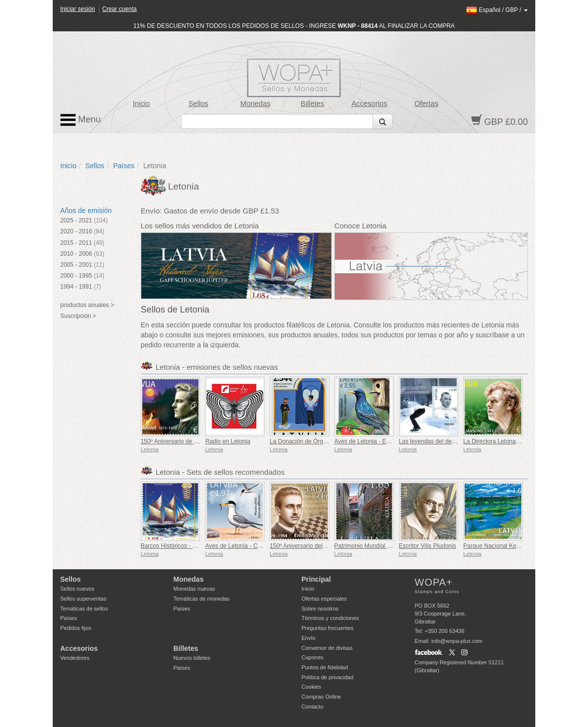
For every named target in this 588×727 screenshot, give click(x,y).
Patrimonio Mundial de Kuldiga (375, 546)
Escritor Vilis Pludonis (428, 546)
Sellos (198, 104)
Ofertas (426, 104)
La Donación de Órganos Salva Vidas (319, 441)
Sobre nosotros (320, 609)
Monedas (255, 104)
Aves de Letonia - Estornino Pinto (379, 441)
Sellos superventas (83, 599)
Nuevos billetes (192, 658)
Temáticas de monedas (202, 599)
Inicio (141, 104)
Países (124, 166)
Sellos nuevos (77, 589)
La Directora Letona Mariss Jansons (511, 441)
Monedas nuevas (195, 589)
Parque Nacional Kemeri (495, 546)
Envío (308, 638)
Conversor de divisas (327, 648)
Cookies (311, 687)
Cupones (312, 657)
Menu (81, 120)
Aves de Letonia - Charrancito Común (255, 546)
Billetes (312, 104)
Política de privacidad (328, 677)
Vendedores (75, 658)
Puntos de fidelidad (325, 667)
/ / (497, 10)
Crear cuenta (119, 9)
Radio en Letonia (228, 441)
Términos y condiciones (330, 618)
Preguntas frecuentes (328, 628)
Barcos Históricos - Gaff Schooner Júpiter (196, 546)
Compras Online (321, 697)
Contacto (312, 707)
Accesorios (370, 104)
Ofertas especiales (324, 599)
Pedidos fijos (76, 628)
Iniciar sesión (78, 9)
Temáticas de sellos (84, 609)
